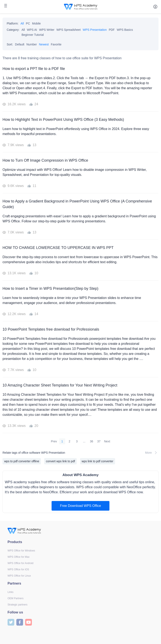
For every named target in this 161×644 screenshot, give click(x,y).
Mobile (36, 23)
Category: (13, 30)
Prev (54, 441)
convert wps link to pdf (60, 461)
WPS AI (32, 30)
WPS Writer (47, 30)
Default (20, 44)
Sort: (10, 44)
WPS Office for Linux (19, 576)
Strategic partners (18, 605)
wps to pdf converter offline (22, 461)
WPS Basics (125, 30)
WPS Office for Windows (21, 551)
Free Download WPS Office (80, 506)
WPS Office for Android (20, 563)
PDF (112, 30)
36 (92, 441)
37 (99, 441)
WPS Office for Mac (19, 557)
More (152, 453)
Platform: (13, 23)
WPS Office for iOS (18, 569)
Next (107, 441)
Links (10, 592)
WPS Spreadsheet (68, 30)
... (84, 441)
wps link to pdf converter (98, 461)
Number (32, 44)
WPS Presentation (95, 30)
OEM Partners (16, 598)
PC (28, 23)
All (22, 23)
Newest (44, 44)
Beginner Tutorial (33, 35)
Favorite (56, 44)
